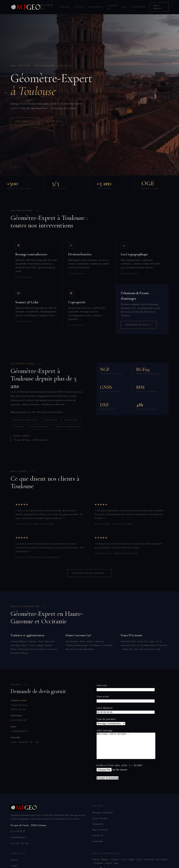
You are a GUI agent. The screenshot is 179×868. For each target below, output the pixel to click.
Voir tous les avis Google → (89, 573)
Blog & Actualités (100, 835)
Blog (125, 7)
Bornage (65, 7)
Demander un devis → (139, 325)
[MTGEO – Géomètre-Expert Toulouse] (25, 7)
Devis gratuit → (25, 121)
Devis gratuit (158, 7)
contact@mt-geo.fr (19, 731)
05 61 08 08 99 (54, 121)
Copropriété (139, 7)
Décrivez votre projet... (129, 748)
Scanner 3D (113, 7)
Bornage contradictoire (103, 818)
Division (79, 7)
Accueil (14, 865)
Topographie (96, 7)
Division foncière (100, 824)
